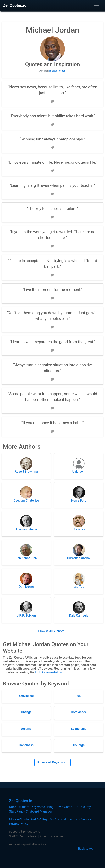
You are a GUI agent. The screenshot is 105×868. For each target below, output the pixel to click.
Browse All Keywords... (52, 762)
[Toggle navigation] (97, 5)
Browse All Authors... (52, 631)
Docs (13, 807)
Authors (24, 807)
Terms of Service (80, 819)
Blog (50, 807)
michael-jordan (58, 71)
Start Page (16, 812)
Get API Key (39, 819)
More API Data (19, 819)
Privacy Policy (19, 824)
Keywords (38, 807)
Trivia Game (64, 807)
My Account (58, 819)
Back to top (86, 849)
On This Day (83, 807)
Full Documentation (49, 672)
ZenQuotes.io (15, 5)
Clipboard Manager (39, 812)
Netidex (42, 844)
